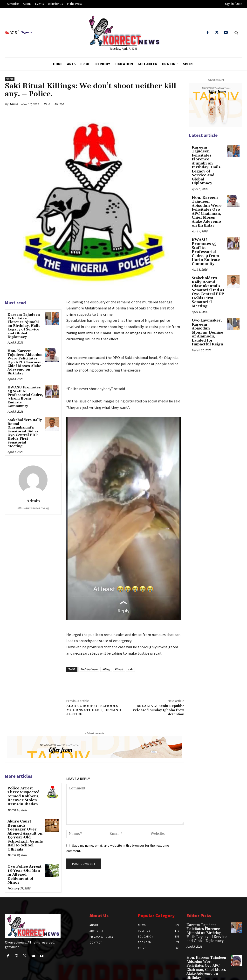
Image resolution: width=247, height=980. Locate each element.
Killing (106, 669)
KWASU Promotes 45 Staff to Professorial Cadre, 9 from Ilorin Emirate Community (25, 397)
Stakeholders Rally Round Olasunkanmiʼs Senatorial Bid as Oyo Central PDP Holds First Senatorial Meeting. (25, 433)
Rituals (119, 669)
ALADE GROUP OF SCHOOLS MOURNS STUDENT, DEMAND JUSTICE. (94, 710)
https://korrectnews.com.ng (33, 508)
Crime (10, 79)
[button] (236, 33)
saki (130, 669)
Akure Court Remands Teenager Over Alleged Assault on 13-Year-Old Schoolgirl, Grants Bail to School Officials (25, 831)
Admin (14, 104)
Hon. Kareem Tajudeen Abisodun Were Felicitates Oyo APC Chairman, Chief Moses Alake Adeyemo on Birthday (25, 362)
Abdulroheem (89, 669)
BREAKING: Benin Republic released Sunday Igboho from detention (159, 710)
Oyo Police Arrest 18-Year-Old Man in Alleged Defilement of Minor (25, 865)
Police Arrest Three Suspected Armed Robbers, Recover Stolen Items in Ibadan (25, 796)
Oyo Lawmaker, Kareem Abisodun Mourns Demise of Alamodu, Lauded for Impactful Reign (208, 310)
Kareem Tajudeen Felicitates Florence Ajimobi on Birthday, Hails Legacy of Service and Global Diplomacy (24, 326)
